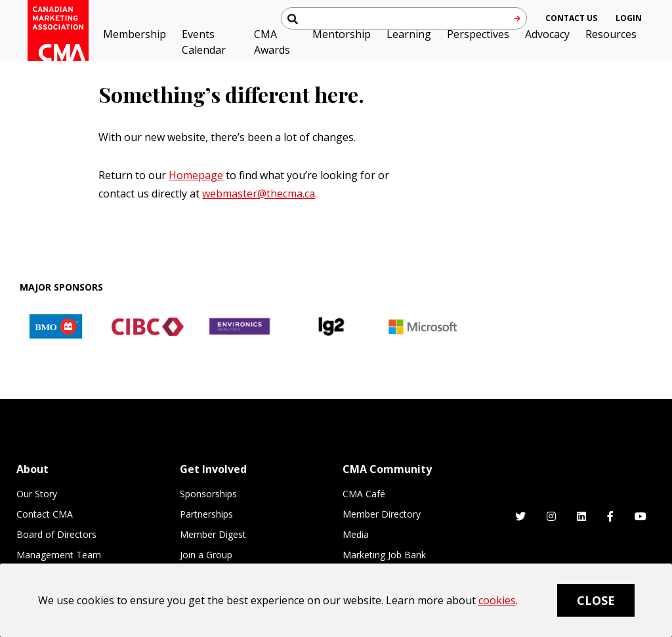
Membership (135, 34)
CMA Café (364, 494)
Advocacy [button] (547, 34)
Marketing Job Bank (384, 555)
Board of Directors (56, 534)
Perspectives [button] (478, 34)
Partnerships (206, 514)
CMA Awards (272, 42)
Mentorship (342, 34)
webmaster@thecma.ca (259, 194)
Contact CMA (45, 514)
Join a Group (206, 555)
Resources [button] (611, 34)
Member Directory (382, 514)
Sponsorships (208, 494)
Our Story (37, 494)
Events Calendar (204, 42)
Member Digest (213, 534)
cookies (497, 600)
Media (356, 534)
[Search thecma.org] (404, 18)
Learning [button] (409, 34)
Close (596, 600)
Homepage (196, 175)
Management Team (59, 555)
